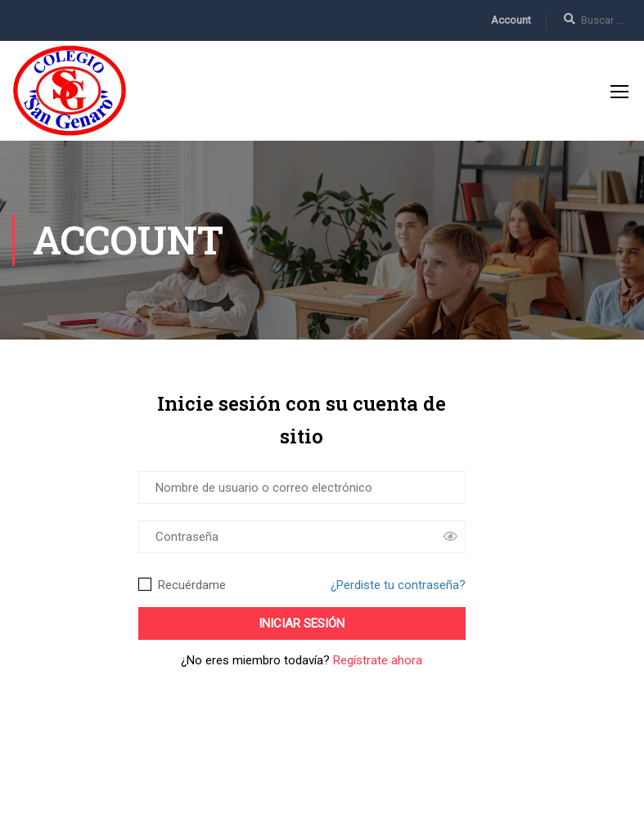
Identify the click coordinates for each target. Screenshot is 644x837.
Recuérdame (182, 585)
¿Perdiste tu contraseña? (398, 585)
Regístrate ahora (378, 660)
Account (511, 20)
